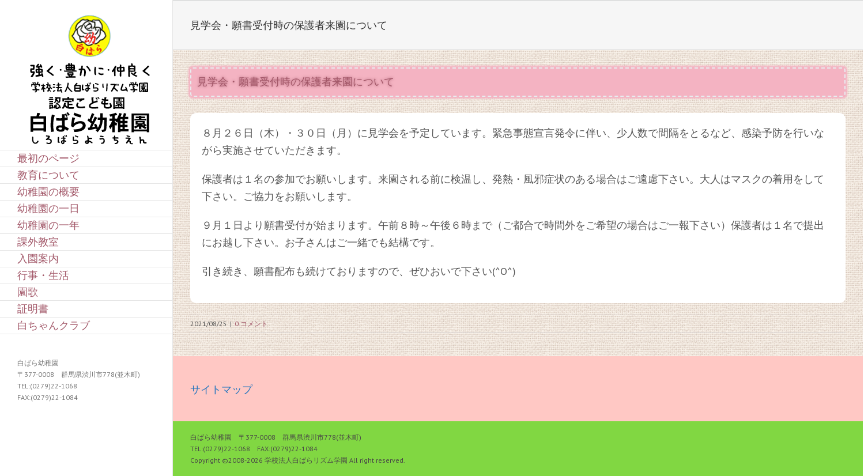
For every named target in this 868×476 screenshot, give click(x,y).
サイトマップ (221, 389)
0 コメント (251, 324)
